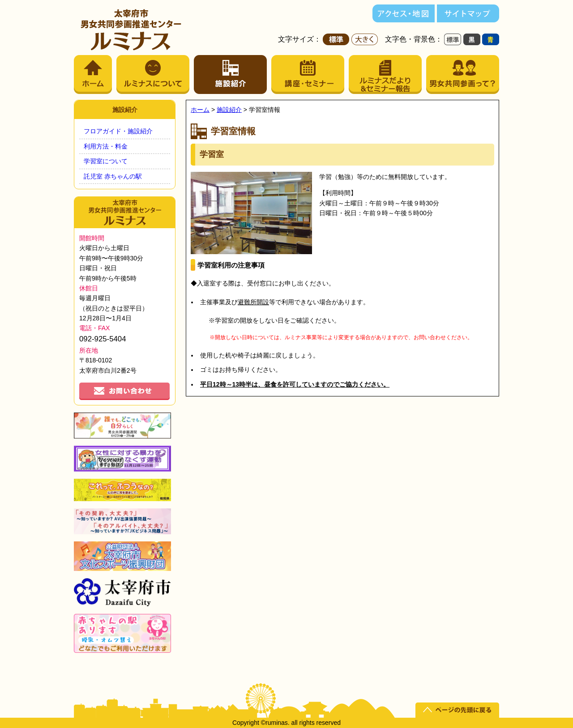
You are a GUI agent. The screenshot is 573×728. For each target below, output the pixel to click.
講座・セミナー (308, 75)
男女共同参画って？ (463, 75)
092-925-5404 (103, 339)
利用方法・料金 (106, 146)
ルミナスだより (385, 75)
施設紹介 (230, 75)
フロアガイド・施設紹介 (118, 131)
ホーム (93, 75)
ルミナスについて (153, 75)
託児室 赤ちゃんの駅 (113, 176)
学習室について (106, 161)
